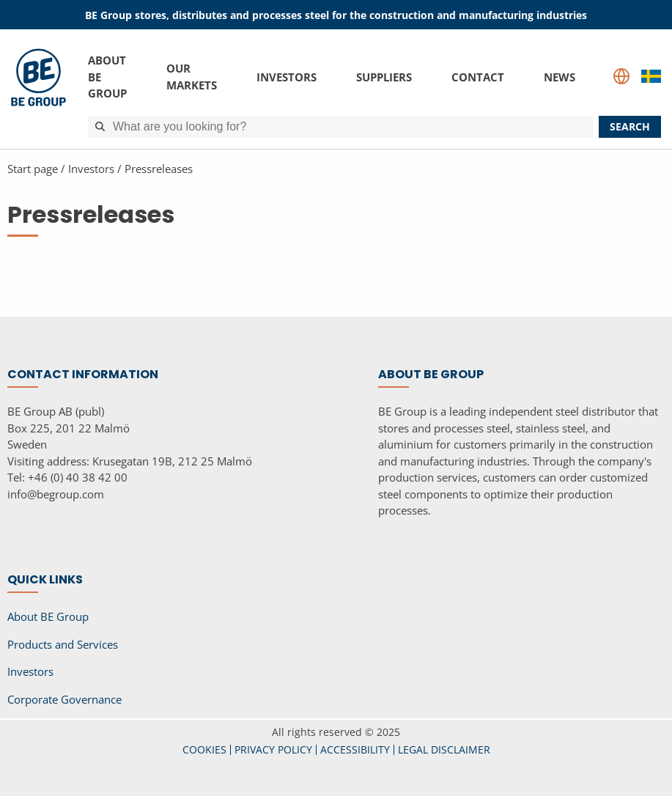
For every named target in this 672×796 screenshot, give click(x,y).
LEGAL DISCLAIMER (444, 749)
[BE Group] (38, 93)
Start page (33, 169)
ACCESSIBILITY (355, 749)
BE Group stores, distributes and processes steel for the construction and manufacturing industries (336, 15)
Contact (478, 76)
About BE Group (107, 77)
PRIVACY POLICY (273, 749)
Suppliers (384, 76)
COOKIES (204, 749)
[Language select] (621, 76)
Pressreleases (159, 169)
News (560, 76)
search (630, 126)
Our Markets (192, 77)
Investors (287, 76)
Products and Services (63, 644)
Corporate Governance (64, 699)
